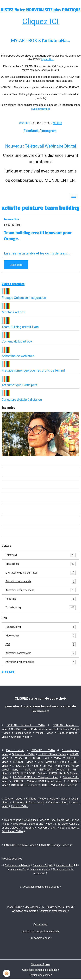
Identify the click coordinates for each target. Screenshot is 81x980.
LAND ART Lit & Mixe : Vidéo (20, 845)
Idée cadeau (41, 564)
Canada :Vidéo (23, 733)
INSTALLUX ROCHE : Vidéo (28, 774)
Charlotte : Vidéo (36, 799)
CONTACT (25, 123)
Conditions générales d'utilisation (41, 970)
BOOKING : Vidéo (43, 750)
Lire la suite (16, 265)
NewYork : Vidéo (58, 729)
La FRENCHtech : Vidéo (52, 754)
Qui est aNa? (41, 924)
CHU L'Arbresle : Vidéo (52, 762)
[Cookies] (7, 973)
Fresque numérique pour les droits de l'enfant (33, 370)
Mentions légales (40, 964)
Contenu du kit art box (17, 341)
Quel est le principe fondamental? (41, 931)
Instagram (49, 131)
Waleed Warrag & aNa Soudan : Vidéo (25, 820)
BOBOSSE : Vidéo (23, 781)
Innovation (12, 219)
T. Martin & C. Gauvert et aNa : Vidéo (43, 828)
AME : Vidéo (68, 785)
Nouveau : (15, 146)
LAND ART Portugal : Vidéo (54, 845)
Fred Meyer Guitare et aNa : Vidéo (32, 824)
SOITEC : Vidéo (49, 785)
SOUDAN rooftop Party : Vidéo (28, 729)
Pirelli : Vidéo (15, 750)
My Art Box (47, 59)
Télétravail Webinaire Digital (50, 146)
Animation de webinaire (18, 356)
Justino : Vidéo (13, 799)
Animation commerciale (41, 581)
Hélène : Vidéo (58, 799)
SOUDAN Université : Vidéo (26, 725)
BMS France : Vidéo (50, 781)
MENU (57, 123)
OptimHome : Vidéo (23, 754)
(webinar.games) (41, 109)
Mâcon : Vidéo (45, 733)
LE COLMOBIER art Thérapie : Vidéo (36, 777)
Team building (41, 608)
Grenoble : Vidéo (20, 737)
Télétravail (41, 555)
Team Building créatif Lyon (20, 327)
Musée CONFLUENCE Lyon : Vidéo (38, 758)
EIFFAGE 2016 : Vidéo (25, 766)
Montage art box (13, 312)
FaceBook (31, 131)
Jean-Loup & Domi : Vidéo (28, 803)
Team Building (14, 907)
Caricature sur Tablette (17, 865)
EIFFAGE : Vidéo (52, 766)
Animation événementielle (41, 590)
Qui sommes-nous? (41, 938)
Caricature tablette (40, 869)
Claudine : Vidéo (58, 803)
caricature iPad (18, 869)
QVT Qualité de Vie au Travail (41, 573)
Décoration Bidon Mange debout (40, 887)
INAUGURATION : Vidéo (24, 785)
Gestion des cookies (40, 975)
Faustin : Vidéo (19, 806)
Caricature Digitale (43, 865)
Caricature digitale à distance (22, 400)
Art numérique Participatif (19, 385)
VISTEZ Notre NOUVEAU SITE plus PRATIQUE (41, 10)
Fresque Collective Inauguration (24, 298)
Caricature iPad (65, 865)
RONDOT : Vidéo (23, 762)
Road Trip (41, 599)
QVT (41, 644)
